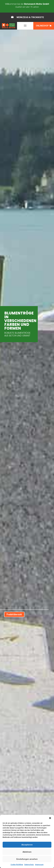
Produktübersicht (14, 614)
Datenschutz (29, 865)
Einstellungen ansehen (27, 859)
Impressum (39, 865)
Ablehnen (27, 852)
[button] (50, 818)
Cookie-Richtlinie (17, 865)
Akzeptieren (27, 845)
